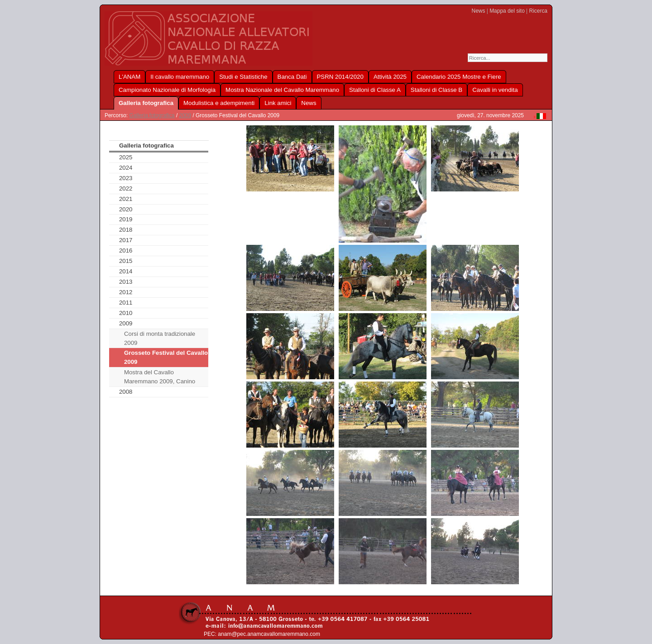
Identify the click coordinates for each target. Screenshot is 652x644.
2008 (126, 392)
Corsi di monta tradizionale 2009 (160, 338)
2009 (185, 115)
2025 (126, 157)
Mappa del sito (507, 11)
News (479, 11)
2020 (126, 209)
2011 (126, 303)
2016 (126, 250)
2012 (126, 292)
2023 (126, 178)
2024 (126, 168)
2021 (126, 199)
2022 (126, 188)
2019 (126, 219)
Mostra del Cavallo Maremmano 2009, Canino (160, 377)
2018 (126, 230)
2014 (126, 271)
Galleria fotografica (152, 115)
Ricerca (538, 11)
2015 (126, 261)
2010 (126, 313)
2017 (126, 240)
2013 (126, 282)
